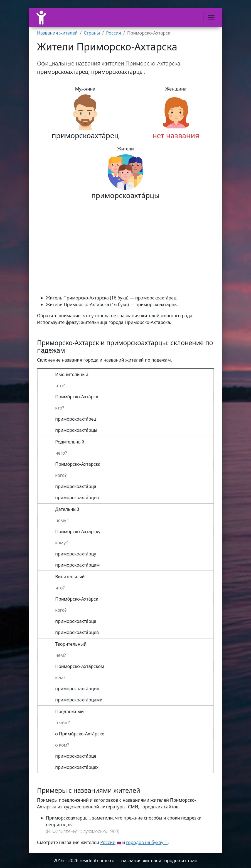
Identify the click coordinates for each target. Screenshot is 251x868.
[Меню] (211, 18)
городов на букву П (147, 842)
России (108, 842)
